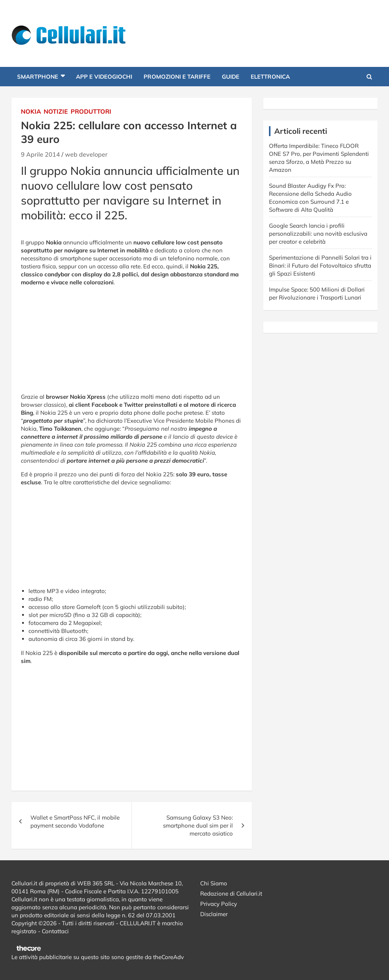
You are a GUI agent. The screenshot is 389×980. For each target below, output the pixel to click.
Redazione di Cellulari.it (231, 894)
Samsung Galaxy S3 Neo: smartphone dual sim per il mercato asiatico (198, 825)
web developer (86, 154)
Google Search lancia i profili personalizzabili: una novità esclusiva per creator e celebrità (318, 234)
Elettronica (270, 77)
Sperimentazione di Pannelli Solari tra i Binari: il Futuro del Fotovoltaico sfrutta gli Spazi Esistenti (320, 266)
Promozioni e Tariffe (177, 77)
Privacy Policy (219, 904)
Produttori (91, 111)
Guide (231, 77)
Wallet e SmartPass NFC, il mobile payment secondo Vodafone (75, 821)
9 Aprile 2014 (40, 154)
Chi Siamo (214, 883)
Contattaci (55, 931)
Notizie (56, 111)
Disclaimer (214, 914)
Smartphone (38, 77)
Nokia (31, 111)
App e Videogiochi (104, 77)
